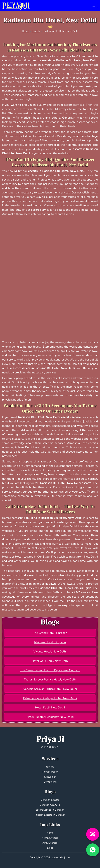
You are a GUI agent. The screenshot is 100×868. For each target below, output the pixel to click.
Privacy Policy (50, 772)
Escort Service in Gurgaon (50, 810)
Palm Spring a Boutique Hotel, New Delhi (50, 698)
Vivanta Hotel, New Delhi (50, 652)
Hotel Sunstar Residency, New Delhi (50, 717)
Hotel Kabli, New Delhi (50, 708)
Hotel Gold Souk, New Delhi (50, 661)
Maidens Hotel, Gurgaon (50, 642)
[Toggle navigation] (94, 5)
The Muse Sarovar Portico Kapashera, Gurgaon (50, 670)
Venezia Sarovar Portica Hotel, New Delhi (50, 689)
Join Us (50, 767)
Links (50, 848)
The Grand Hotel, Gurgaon (50, 633)
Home (25, 31)
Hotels (36, 31)
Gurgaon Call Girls (50, 805)
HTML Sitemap (50, 838)
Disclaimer (50, 777)
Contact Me (50, 782)
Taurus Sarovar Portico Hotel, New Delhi (50, 680)
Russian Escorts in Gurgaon (50, 815)
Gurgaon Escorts (50, 800)
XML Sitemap (50, 843)
